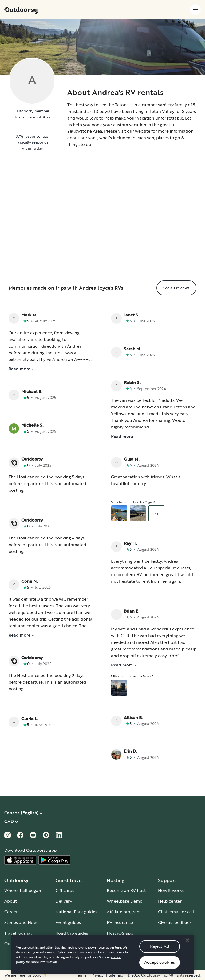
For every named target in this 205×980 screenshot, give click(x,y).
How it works (171, 890)
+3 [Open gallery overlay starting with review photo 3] (156, 513)
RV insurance (120, 922)
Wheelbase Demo (125, 901)
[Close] (187, 947)
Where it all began (23, 890)
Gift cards (65, 890)
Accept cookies (159, 969)
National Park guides (76, 912)
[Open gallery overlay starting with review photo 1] (119, 513)
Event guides (68, 922)
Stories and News (21, 922)
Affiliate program (124, 912)
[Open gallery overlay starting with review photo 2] (138, 513)
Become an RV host (126, 890)
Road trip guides (72, 933)
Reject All (160, 953)
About (11, 901)
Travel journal (18, 933)
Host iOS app (120, 933)
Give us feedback (175, 922)
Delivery (64, 901)
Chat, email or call (176, 912)
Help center (170, 901)
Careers (12, 912)
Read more (21, 369)
